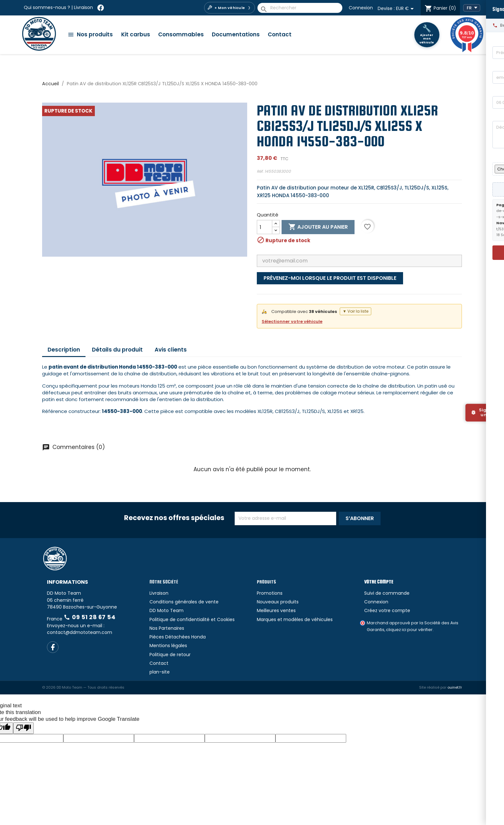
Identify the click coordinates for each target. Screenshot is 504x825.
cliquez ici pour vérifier (409, 630)
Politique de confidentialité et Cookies (192, 619)
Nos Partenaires (167, 628)
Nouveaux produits (278, 602)
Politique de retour (170, 655)
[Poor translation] (23, 728)
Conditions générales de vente (184, 602)
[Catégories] (93, 35)
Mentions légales (168, 646)
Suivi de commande (387, 593)
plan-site (160, 672)
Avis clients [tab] (171, 350)
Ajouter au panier (318, 227)
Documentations (236, 34)
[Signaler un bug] (485, 412)
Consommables (181, 34)
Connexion (361, 8)
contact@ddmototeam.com (80, 632)
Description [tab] (64, 350)
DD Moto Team (166, 610)
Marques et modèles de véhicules (295, 619)
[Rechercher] (300, 8)
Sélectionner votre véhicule (292, 321)
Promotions (270, 593)
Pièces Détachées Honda (178, 637)
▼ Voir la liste (355, 311)
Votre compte (379, 582)
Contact (280, 34)
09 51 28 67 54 (90, 617)
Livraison (83, 7)
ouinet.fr (455, 687)
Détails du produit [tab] (117, 350)
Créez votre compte (387, 610)
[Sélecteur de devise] (406, 9)
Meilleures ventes (276, 610)
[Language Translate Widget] (472, 8)
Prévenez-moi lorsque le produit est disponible (330, 278)
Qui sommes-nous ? (47, 7)
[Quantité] (265, 227)
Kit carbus (136, 34)
